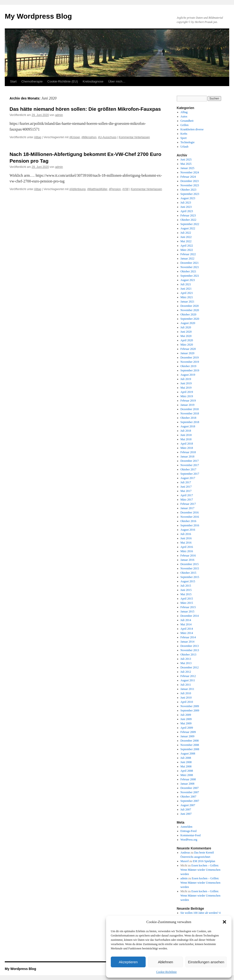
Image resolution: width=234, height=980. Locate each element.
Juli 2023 (186, 203)
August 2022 (188, 228)
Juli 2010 (186, 693)
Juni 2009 (186, 719)
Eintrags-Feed (189, 831)
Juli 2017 (186, 482)
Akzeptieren (128, 962)
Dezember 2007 (190, 788)
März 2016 (187, 551)
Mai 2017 (186, 491)
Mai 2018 (186, 439)
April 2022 (187, 246)
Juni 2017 (186, 487)
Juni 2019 (186, 383)
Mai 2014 (186, 624)
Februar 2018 (188, 452)
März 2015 (187, 603)
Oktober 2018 (188, 418)
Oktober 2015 (188, 573)
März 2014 (187, 633)
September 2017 (190, 474)
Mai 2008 (186, 766)
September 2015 (190, 577)
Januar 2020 (187, 353)
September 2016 (190, 525)
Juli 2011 (186, 685)
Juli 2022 (186, 233)
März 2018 (187, 448)
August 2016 (188, 530)
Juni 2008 (186, 762)
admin (59, 115)
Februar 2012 (188, 676)
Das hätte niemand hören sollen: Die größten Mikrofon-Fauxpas (85, 109)
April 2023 (187, 211)
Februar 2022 (188, 254)
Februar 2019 (188, 401)
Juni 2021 (186, 289)
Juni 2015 (186, 590)
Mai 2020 (186, 336)
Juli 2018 (186, 431)
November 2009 (190, 706)
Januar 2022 (187, 259)
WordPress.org (189, 840)
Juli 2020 (186, 327)
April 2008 (187, 771)
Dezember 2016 (190, 512)
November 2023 (190, 185)
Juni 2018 (186, 435)
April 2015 (187, 599)
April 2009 (187, 728)
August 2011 (188, 680)
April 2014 (187, 629)
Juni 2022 (186, 237)
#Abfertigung (77, 189)
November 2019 (190, 362)
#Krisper (74, 137)
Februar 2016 (188, 556)
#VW (126, 189)
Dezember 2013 (190, 646)
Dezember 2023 (190, 181)
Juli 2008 (186, 758)
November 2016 (190, 517)
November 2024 (190, 172)
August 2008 (188, 754)
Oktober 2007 (188, 797)
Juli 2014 (186, 620)
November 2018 (190, 413)
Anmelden (186, 827)
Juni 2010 (186, 698)
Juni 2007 (186, 814)
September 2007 (190, 801)
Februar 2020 (188, 349)
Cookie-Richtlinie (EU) (63, 81)
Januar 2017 (187, 508)
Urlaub (184, 147)
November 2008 (190, 745)
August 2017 (188, 478)
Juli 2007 (186, 809)
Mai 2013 (186, 663)
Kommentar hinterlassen (134, 137)
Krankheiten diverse (192, 129)
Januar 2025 (187, 168)
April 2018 (187, 444)
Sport (184, 138)
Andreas (185, 853)
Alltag (38, 137)
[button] (224, 922)
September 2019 (190, 370)
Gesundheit (187, 121)
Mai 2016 (186, 543)
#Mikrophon (89, 137)
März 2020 (187, 345)
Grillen (185, 125)
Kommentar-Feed (191, 835)
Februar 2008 (188, 779)
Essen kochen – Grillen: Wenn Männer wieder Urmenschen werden (200, 870)
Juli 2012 (186, 672)
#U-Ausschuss (107, 137)
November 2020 (190, 310)
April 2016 (187, 547)
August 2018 (188, 426)
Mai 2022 (186, 241)
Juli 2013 (186, 659)
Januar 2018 (187, 457)
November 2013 (190, 650)
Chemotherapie (32, 81)
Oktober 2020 (188, 314)
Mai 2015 (186, 594)
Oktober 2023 (188, 190)
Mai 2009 (186, 723)
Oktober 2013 (188, 655)
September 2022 (190, 224)
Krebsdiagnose (93, 81)
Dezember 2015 (190, 564)
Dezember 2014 (190, 616)
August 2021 (188, 280)
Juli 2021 (186, 284)
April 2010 (187, 702)
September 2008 (190, 749)
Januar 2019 (187, 405)
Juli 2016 (186, 534)
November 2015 (190, 568)
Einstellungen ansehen (206, 962)
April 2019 (187, 392)
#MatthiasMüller (97, 189)
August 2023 (188, 198)
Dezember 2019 (190, 358)
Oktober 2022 (188, 220)
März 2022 (187, 250)
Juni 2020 (186, 332)
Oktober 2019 (188, 366)
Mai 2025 (186, 164)
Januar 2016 (187, 560)
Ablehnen (165, 962)
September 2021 (190, 276)
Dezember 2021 (190, 263)
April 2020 (187, 340)
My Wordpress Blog (38, 16)
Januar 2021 (187, 302)
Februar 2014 (188, 637)
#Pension (115, 189)
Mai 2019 (186, 388)
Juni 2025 (186, 160)
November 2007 (190, 792)
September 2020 (190, 319)
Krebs (184, 134)
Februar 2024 (188, 177)
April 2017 (187, 495)
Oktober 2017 (188, 469)
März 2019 (187, 396)
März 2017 (187, 500)
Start (13, 81)
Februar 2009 (188, 732)
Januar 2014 (187, 642)
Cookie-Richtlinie (166, 972)
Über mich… (117, 81)
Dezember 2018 (190, 409)
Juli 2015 (186, 586)
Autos (184, 116)
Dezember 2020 (190, 306)
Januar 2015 (187, 611)
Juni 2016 (186, 538)
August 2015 (188, 581)
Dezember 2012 (190, 667)
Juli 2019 (186, 379)
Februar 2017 (188, 504)
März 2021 (187, 297)
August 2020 (188, 323)
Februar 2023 (188, 215)
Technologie (188, 142)
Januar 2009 (187, 736)
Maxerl (185, 861)
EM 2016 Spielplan (204, 861)
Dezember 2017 (190, 461)
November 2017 (190, 465)
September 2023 (190, 194)
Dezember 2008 (190, 741)
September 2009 (190, 710)
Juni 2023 (186, 207)
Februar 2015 (188, 607)
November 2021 (190, 267)
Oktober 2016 (188, 521)
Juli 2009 (186, 715)
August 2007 (188, 805)
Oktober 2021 (188, 271)
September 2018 (190, 422)
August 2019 (188, 375)
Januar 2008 (187, 784)
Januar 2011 (187, 689)
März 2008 (187, 775)
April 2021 (187, 293)
